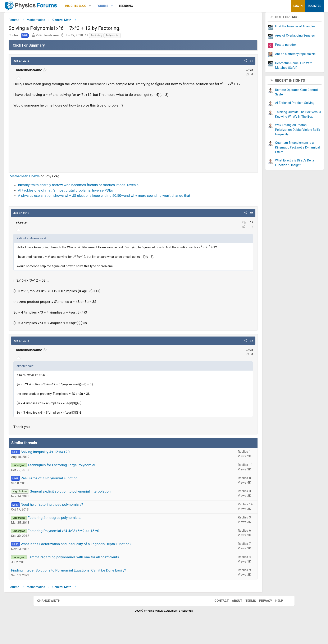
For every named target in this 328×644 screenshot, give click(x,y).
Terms (246, 618)
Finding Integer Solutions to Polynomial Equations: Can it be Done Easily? (102, 587)
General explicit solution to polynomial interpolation (103, 508)
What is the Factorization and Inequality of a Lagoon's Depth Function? (109, 561)
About (233, 618)
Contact (217, 618)
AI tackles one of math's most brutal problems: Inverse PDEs (99, 197)
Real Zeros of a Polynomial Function (82, 495)
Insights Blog (109, 6)
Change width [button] (53, 618)
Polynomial (146, 37)
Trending (159, 6)
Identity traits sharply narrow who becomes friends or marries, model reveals (111, 192)
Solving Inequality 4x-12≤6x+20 (78, 469)
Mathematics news (58, 183)
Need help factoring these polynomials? (85, 521)
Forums (136, 6)
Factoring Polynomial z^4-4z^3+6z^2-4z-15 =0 (97, 548)
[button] (123, 6)
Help (275, 618)
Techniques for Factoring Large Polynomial (95, 482)
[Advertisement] (133, 145)
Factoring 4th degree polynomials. (88, 535)
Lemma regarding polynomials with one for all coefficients (107, 574)
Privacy (261, 618)
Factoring (129, 37)
